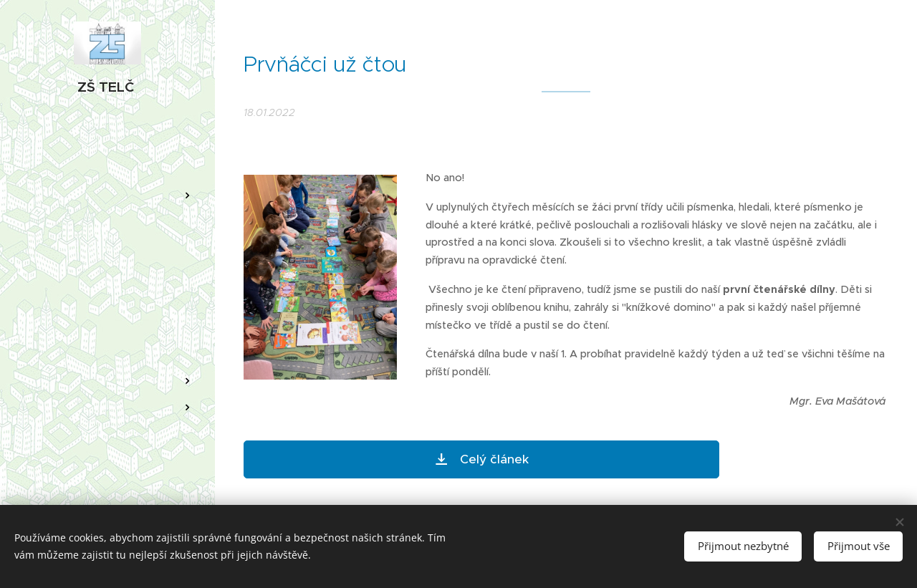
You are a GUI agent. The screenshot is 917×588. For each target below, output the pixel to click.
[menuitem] (107, 153)
